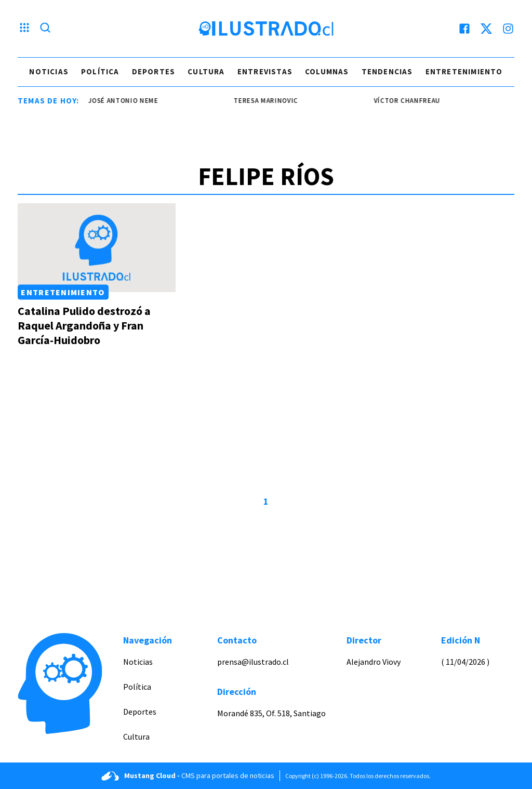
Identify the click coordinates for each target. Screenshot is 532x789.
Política (100, 71)
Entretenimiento (464, 71)
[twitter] (486, 29)
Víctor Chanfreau (409, 101)
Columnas (327, 71)
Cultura (206, 71)
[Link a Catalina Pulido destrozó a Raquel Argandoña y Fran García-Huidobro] (97, 248)
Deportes (154, 71)
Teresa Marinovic (268, 101)
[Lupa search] (45, 29)
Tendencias (387, 71)
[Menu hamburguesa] (24, 29)
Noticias (49, 71)
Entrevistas (265, 71)
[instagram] (508, 29)
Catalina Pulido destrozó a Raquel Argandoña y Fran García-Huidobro (84, 325)
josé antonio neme (125, 101)
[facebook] (464, 29)
